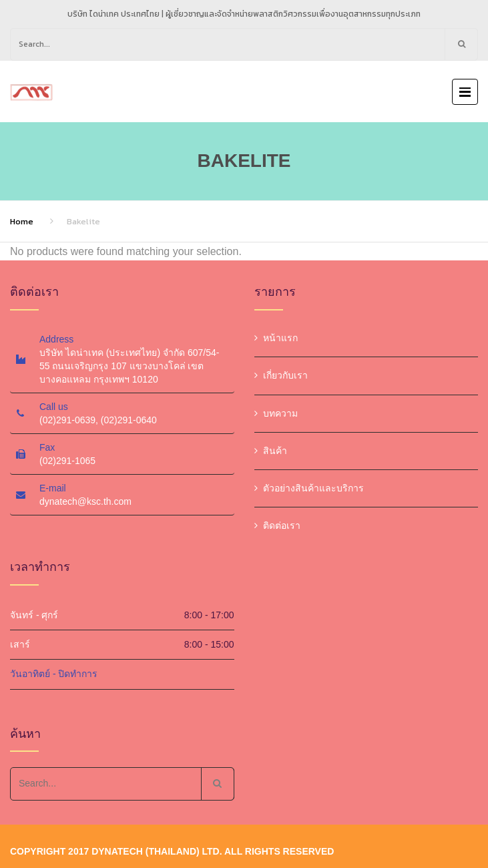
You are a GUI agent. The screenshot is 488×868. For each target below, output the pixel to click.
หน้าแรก (280, 338)
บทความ (280, 413)
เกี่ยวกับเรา (285, 375)
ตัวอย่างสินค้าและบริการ (313, 488)
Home (22, 221)
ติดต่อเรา (282, 525)
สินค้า (275, 451)
